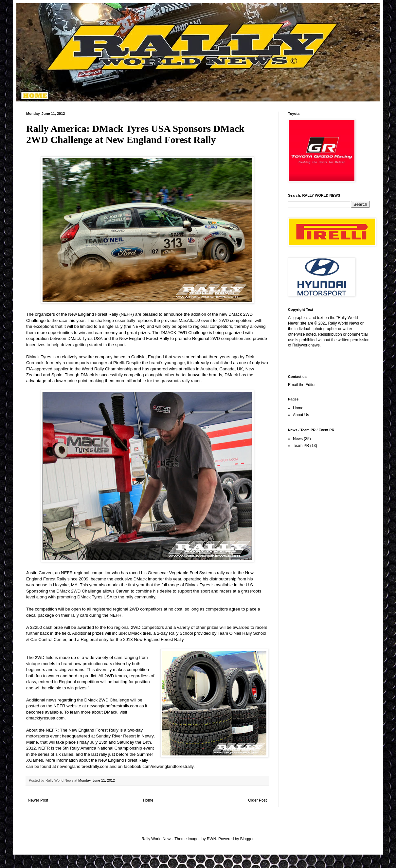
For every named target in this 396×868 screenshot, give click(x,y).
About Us (301, 415)
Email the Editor (302, 385)
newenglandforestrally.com (83, 766)
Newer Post (38, 800)
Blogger (247, 839)
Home (148, 800)
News (298, 439)
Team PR (301, 446)
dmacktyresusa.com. (46, 718)
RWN (211, 839)
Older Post (257, 800)
